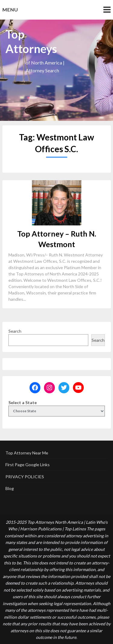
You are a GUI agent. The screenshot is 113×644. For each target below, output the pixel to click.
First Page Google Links (28, 465)
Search (15, 331)
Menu (10, 9)
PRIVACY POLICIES (25, 477)
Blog (10, 488)
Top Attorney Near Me (27, 453)
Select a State (23, 402)
